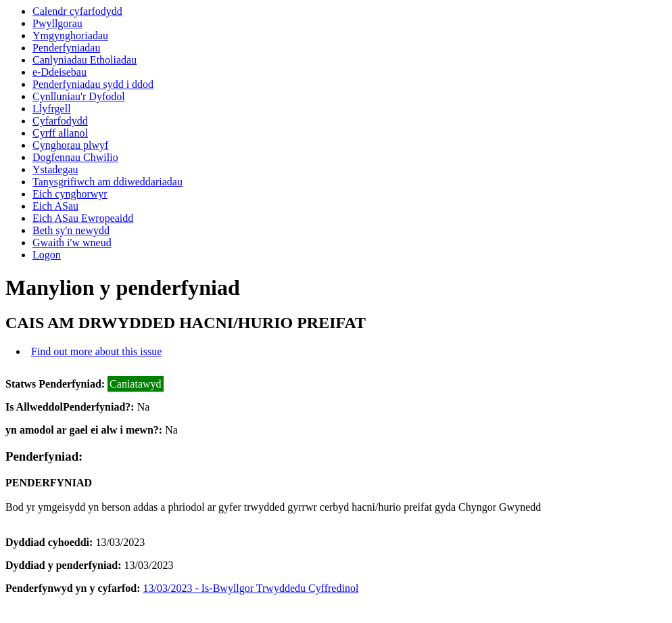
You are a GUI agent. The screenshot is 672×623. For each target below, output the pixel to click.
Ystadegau (55, 169)
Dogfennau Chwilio (75, 157)
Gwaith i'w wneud (72, 243)
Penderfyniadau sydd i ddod (93, 84)
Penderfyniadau (66, 48)
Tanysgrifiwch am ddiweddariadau (107, 182)
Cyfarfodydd (60, 121)
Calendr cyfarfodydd (77, 11)
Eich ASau (55, 206)
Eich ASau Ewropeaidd (83, 218)
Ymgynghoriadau (70, 36)
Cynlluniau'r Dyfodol (79, 96)
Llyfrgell (52, 109)
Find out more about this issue (96, 351)
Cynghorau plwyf (70, 145)
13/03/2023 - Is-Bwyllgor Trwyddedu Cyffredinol (251, 588)
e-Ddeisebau (59, 72)
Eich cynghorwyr (70, 194)
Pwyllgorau (57, 23)
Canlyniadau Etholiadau (85, 60)
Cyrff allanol (60, 133)
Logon (47, 255)
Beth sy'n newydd (71, 230)
